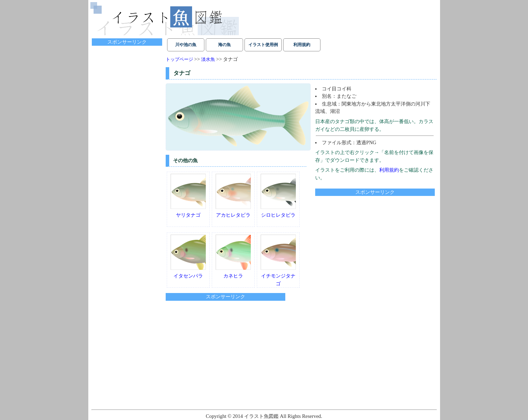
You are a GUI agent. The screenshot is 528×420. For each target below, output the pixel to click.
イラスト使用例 (263, 45)
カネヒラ (233, 257)
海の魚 (224, 45)
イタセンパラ (188, 257)
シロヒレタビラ (278, 196)
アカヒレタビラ (233, 196)
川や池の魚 (186, 45)
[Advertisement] (374, 246)
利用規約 (302, 45)
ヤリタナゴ (188, 196)
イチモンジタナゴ (278, 260)
